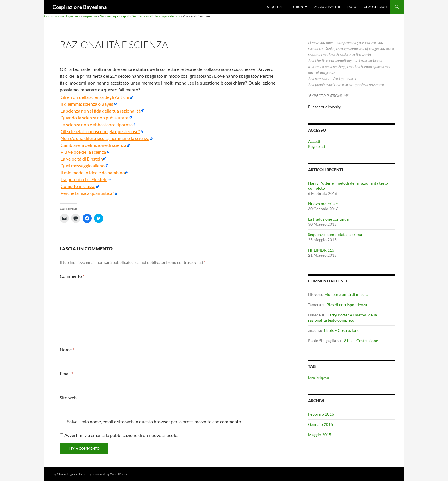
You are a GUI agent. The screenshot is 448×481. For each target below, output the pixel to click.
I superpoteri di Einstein (84, 179)
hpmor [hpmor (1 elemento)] (325, 378)
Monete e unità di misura (346, 294)
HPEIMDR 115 (321, 250)
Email (66, 373)
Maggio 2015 (320, 435)
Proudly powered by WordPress (103, 474)
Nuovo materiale (323, 204)
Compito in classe (78, 186)
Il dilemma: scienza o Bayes (87, 104)
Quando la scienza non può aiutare (94, 118)
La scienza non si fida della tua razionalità (101, 111)
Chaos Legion (375, 7)
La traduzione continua (328, 219)
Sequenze (275, 7)
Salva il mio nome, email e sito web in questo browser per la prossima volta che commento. (155, 421)
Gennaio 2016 (320, 424)
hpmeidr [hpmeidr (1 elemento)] (314, 378)
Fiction (297, 7)
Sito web (68, 397)
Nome (67, 349)
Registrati (317, 146)
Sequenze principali (115, 16)
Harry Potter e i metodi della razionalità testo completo (342, 317)
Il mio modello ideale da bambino (93, 173)
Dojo (352, 7)
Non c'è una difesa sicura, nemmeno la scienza (105, 138)
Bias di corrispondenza (347, 305)
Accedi (314, 141)
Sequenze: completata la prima (335, 234)
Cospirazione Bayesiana (80, 7)
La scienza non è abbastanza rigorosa (97, 125)
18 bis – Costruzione (341, 330)
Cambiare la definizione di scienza (93, 145)
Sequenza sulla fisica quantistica (156, 16)
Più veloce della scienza (83, 152)
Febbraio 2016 (321, 414)
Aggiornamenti (327, 7)
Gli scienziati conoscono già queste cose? (100, 131)
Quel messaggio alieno (83, 166)
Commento (72, 276)
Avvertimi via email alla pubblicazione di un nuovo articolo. (121, 435)
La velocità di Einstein (82, 159)
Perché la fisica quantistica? (87, 193)
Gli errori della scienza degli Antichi (95, 97)
